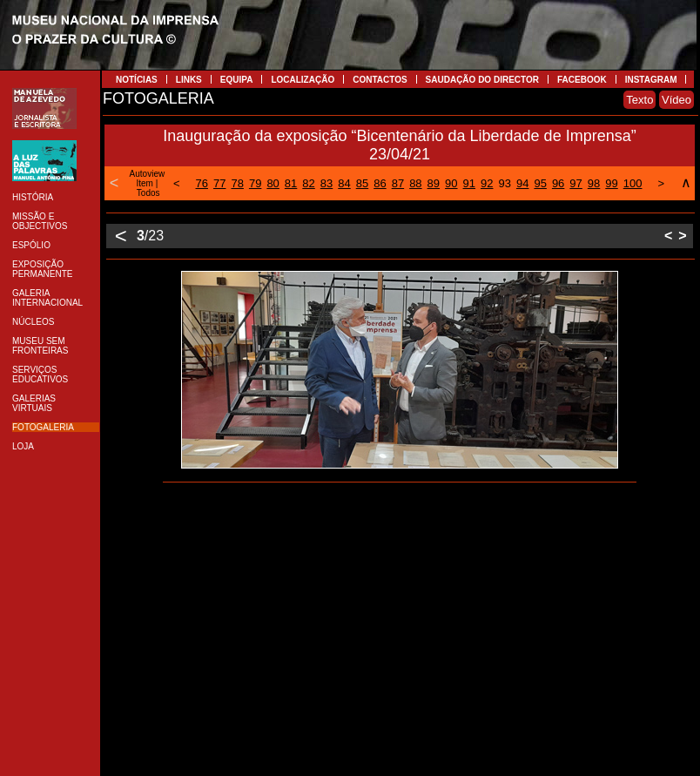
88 (415, 183)
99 (611, 183)
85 (362, 183)
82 (308, 183)
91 (469, 183)
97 (575, 183)
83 (326, 183)
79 (255, 183)
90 (451, 183)
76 (202, 183)
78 (237, 183)
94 (522, 183)
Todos (148, 193)
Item (144, 183)
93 (504, 183)
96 (558, 183)
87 (398, 183)
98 (594, 183)
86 (380, 183)
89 (434, 183)
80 (273, 183)
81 (291, 183)
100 (633, 183)
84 (344, 183)
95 (540, 183)
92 (487, 183)
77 (219, 183)
